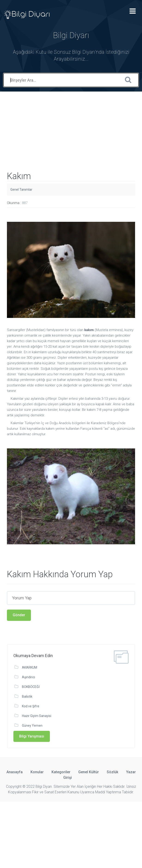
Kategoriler (61, 772)
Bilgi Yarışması (32, 736)
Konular (37, 772)
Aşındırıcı (29, 677)
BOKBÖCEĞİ (31, 687)
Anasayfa (15, 772)
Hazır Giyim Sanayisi (37, 716)
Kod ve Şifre (31, 706)
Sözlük (112, 772)
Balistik (27, 696)
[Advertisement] (71, 124)
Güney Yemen (32, 726)
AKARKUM (30, 667)
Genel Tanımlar (21, 190)
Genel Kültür (89, 772)
